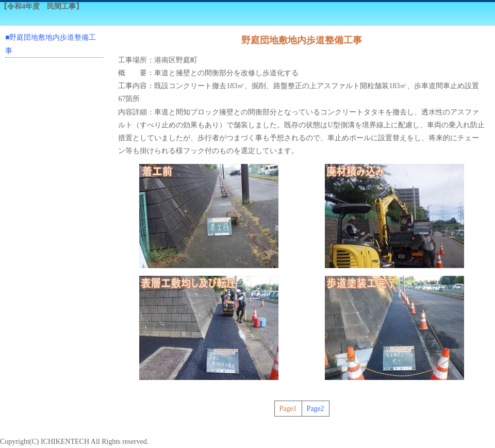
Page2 (315, 409)
